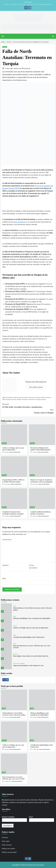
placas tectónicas (19, 222)
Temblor (19, 399)
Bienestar (15, 654)
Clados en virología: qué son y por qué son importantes (31, 628)
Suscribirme (8, 826)
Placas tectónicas (7, 399)
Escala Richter (10, 397)
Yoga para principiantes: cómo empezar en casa (28, 665)
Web (4, 579)
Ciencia (5, 47)
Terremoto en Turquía (35, 399)
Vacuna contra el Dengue (28, 411)
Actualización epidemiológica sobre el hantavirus (29, 637)
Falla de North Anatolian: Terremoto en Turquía (27, 397)
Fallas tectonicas (46, 397)
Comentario (7, 539)
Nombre (6, 565)
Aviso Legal (13, 4)
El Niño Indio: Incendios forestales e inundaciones (28, 405)
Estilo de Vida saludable (19, 664)
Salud (15, 606)
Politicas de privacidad (46, 4)
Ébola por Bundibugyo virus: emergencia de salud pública (32, 618)
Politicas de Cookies (33, 4)
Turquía (43, 399)
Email (31, 817)
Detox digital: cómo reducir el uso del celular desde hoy (31, 656)
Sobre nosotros (22, 4)
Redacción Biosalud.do (22, 68)
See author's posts (36, 387)
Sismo (15, 399)
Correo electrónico (33, 568)
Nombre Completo (9, 817)
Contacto (6, 4)
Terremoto (25, 399)
